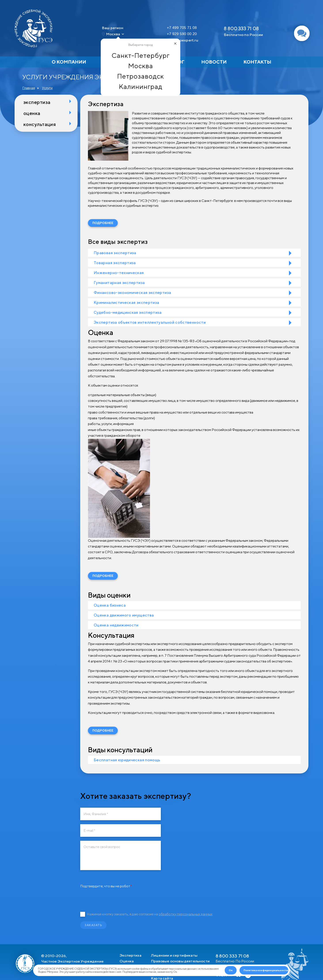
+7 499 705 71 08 (182, 28)
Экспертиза (37, 102)
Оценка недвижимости (116, 625)
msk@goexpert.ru (182, 40)
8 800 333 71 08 (241, 28)
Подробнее (103, 223)
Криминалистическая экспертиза (126, 302)
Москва (141, 66)
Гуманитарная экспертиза (119, 283)
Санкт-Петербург (141, 55)
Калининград (141, 87)
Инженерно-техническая (119, 273)
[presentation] (114, 898)
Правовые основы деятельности (180, 961)
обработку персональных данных (186, 914)
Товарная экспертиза (115, 263)
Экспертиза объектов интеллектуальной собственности (150, 322)
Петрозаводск (141, 76)
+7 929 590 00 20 (182, 34)
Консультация (40, 124)
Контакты (257, 62)
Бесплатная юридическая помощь (127, 760)
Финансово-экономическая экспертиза (132, 292)
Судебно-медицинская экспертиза (128, 312)
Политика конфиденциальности (266, 970)
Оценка (32, 113)
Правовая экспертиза (115, 253)
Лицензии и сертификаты (174, 955)
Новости (214, 62)
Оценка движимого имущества (124, 615)
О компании (69, 62)
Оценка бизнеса (110, 605)
